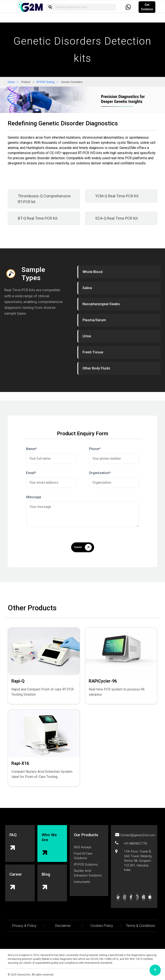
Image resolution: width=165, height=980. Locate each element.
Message (34, 497)
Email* (31, 473)
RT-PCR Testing (46, 82)
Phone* (95, 449)
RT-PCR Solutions (86, 865)
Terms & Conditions (141, 926)
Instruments (82, 882)
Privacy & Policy (24, 926)
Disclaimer (63, 926)
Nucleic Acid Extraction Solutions (88, 873)
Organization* (100, 473)
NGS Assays (83, 847)
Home (11, 82)
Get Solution (147, 7)
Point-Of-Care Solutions (83, 856)
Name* (31, 449)
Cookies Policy (102, 926)
